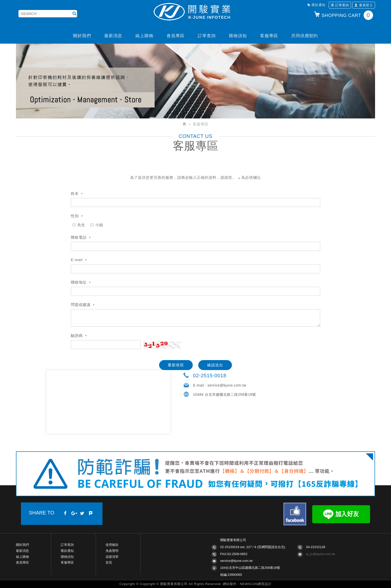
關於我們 (82, 36)
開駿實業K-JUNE (195, 12)
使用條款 (112, 545)
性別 (75, 216)
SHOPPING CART (343, 15)
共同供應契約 (305, 36)
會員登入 (364, 5)
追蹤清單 (112, 557)
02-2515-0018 (210, 376)
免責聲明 (112, 551)
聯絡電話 (79, 237)
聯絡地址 (79, 282)
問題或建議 (81, 305)
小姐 (97, 224)
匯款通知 (316, 5)
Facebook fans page (295, 514)
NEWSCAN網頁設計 (256, 584)
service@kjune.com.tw (227, 385)
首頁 (109, 562)
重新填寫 (176, 365)
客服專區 (269, 36)
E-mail (77, 260)
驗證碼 (77, 336)
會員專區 (175, 36)
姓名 (75, 193)
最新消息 (113, 36)
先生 (79, 224)
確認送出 (215, 365)
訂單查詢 (340, 5)
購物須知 (238, 36)
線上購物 (144, 36)
